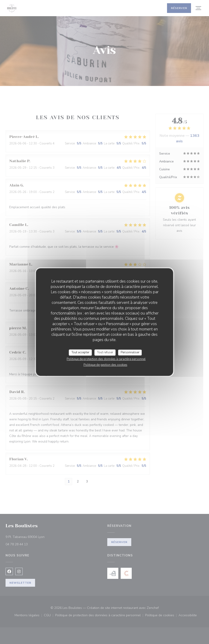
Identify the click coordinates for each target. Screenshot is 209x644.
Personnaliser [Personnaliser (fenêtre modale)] (130, 352)
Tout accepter (81, 352)
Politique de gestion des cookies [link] (105, 365)
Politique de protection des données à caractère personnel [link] (106, 359)
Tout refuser (105, 352)
